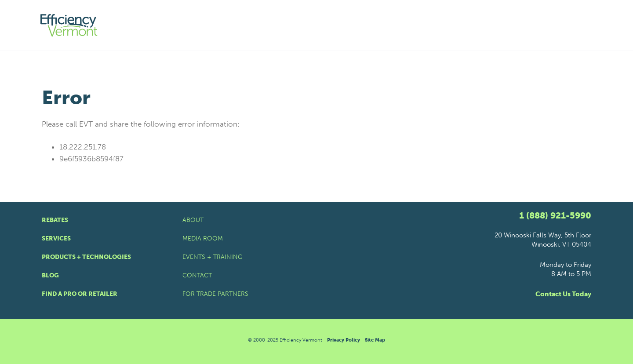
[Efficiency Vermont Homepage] (69, 25)
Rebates (55, 220)
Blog (50, 275)
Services (56, 238)
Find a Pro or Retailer (80, 294)
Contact (197, 275)
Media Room (203, 238)
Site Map (375, 340)
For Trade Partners (215, 294)
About (193, 220)
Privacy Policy (344, 340)
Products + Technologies (86, 257)
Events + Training (213, 257)
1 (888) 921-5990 (555, 215)
